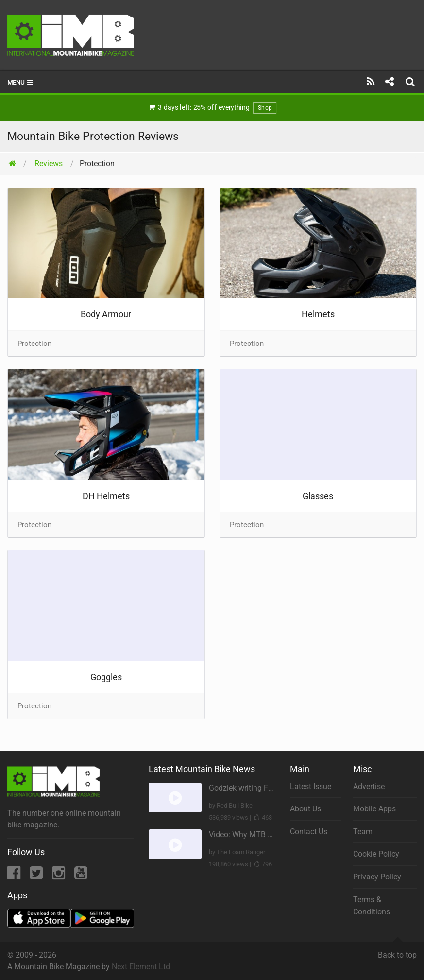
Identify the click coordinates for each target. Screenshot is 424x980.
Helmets (318, 314)
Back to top (397, 951)
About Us (305, 809)
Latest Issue (311, 786)
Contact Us (309, 832)
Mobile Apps (374, 809)
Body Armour (106, 314)
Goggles (106, 677)
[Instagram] (59, 876)
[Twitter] (37, 876)
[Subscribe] (371, 82)
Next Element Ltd (141, 967)
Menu (21, 82)
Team (363, 832)
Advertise (369, 786)
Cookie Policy (376, 854)
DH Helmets (106, 496)
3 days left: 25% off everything (212, 108)
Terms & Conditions (372, 906)
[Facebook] (15, 876)
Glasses (318, 496)
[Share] (389, 82)
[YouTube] (81, 876)
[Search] (411, 82)
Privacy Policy (377, 877)
